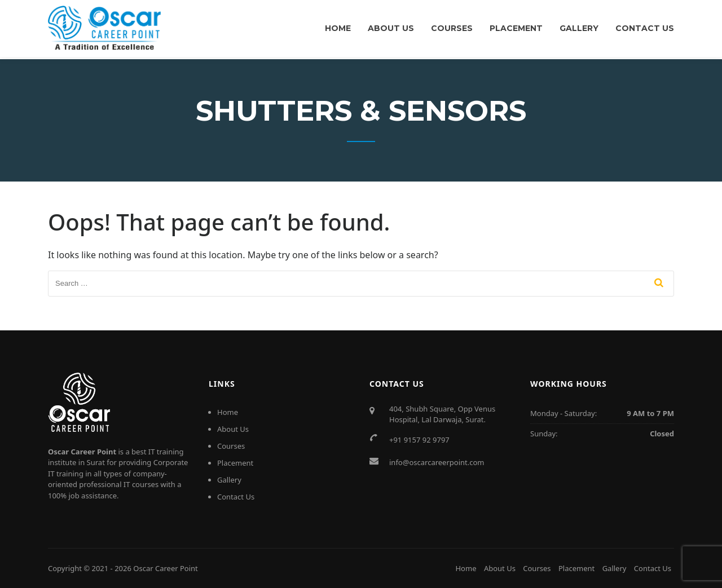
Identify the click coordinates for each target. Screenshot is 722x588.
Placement (516, 28)
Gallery (579, 28)
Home (338, 28)
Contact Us (645, 28)
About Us (391, 28)
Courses (452, 28)
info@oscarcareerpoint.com (437, 462)
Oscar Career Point (166, 568)
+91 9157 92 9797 (419, 440)
